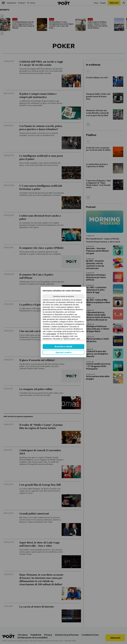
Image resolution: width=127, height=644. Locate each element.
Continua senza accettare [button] (63, 296)
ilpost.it (66, 336)
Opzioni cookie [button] (64, 353)
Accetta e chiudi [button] (63, 347)
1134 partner (51, 334)
